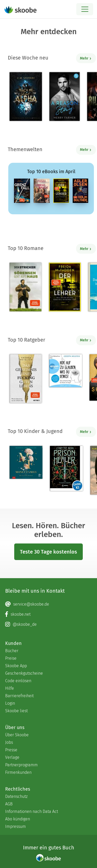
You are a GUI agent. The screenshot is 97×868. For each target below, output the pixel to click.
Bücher (12, 651)
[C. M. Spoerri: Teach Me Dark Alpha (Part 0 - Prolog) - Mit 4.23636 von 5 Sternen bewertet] (26, 97)
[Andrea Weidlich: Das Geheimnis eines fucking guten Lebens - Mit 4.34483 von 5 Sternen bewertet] (26, 379)
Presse (11, 750)
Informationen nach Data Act (32, 811)
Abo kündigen (18, 819)
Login (10, 703)
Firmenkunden (18, 772)
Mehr (86, 58)
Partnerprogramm (21, 765)
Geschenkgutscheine (24, 673)
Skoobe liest (16, 711)
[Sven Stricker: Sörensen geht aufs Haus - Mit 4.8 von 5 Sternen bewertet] (25, 287)
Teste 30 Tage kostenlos (48, 552)
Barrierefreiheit (19, 696)
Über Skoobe (17, 735)
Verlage (12, 757)
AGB (9, 804)
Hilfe (10, 688)
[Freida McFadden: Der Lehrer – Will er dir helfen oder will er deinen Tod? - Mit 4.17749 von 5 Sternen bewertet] (65, 287)
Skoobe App (16, 666)
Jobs (9, 742)
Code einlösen (18, 681)
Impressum (16, 826)
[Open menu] (85, 9)
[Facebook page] (48, 614)
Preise (11, 658)
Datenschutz (16, 796)
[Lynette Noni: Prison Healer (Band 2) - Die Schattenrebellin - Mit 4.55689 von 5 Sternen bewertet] (66, 468)
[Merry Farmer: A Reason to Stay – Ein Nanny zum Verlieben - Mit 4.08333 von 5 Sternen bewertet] (65, 97)
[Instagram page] (48, 624)
